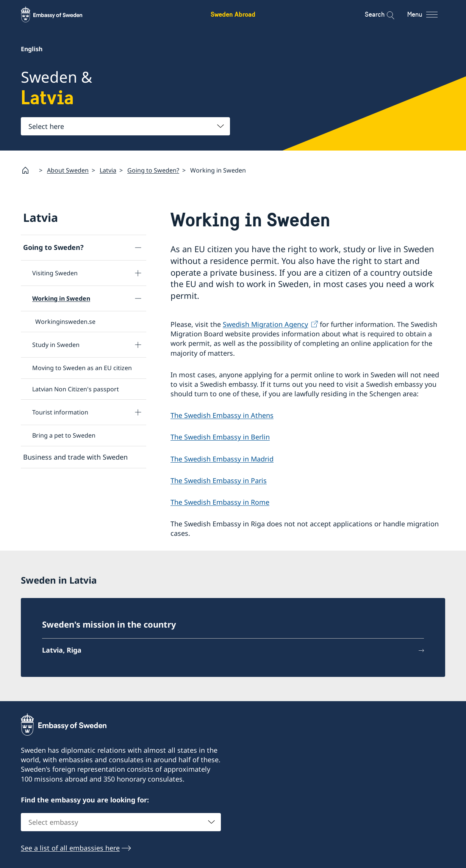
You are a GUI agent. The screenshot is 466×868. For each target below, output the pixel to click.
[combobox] (125, 126)
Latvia (108, 170)
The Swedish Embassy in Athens (222, 416)
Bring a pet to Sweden (64, 435)
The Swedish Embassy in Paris (219, 480)
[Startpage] (28, 170)
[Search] (385, 14)
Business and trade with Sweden (75, 457)
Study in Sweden (56, 345)
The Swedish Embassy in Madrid (222, 459)
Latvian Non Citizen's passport (76, 389)
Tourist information (60, 412)
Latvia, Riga (62, 650)
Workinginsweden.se (65, 322)
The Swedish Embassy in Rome (220, 502)
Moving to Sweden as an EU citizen (82, 368)
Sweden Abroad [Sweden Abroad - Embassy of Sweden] (233, 14)
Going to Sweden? (153, 170)
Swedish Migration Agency (265, 324)
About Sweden (68, 170)
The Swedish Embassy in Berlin (220, 437)
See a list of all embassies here (70, 848)
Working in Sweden (61, 298)
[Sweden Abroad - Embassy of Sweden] (59, 14)
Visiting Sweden (55, 273)
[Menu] (429, 14)
